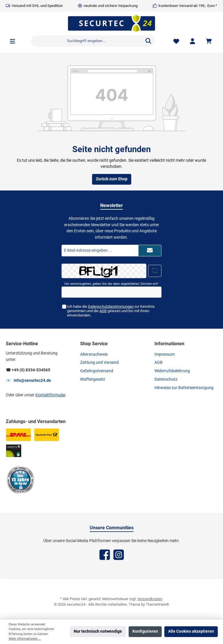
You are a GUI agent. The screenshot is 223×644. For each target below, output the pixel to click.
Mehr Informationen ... (25, 639)
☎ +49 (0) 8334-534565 (28, 370)
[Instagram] (119, 555)
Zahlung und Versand (99, 363)
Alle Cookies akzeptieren (191, 631)
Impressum (165, 354)
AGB (103, 311)
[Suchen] (148, 41)
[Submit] (150, 251)
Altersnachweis (94, 354)
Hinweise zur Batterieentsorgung (184, 388)
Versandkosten (150, 599)
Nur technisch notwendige (98, 631)
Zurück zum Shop (112, 179)
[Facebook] (105, 555)
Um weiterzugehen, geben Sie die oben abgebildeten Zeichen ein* (111, 284)
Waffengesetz (93, 379)
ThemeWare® (157, 604)
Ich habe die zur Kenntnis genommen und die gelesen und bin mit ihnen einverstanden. (111, 311)
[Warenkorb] (210, 41)
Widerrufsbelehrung (172, 371)
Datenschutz (166, 379)
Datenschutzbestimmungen (111, 306)
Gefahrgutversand (97, 371)
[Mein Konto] (193, 41)
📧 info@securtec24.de (28, 381)
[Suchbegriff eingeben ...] (86, 41)
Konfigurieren (145, 631)
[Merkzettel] (176, 41)
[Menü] (12, 41)
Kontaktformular (50, 395)
